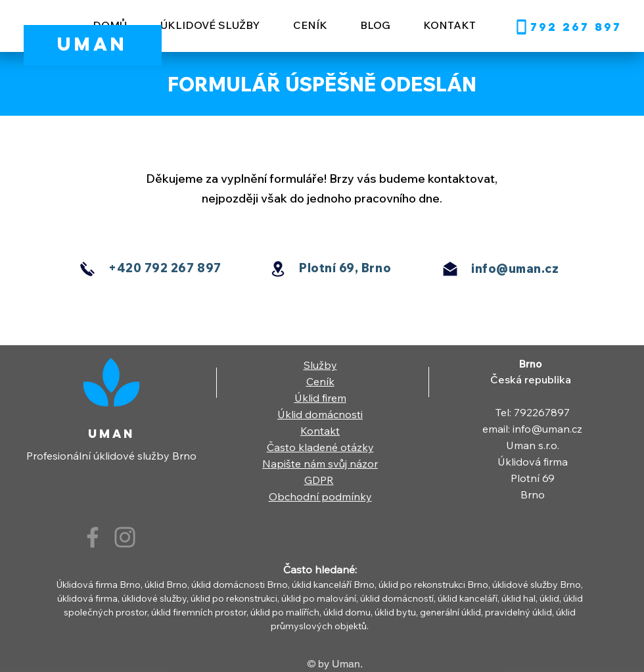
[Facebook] (93, 537)
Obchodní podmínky (320, 496)
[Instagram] (125, 537)
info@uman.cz (515, 269)
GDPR (319, 480)
